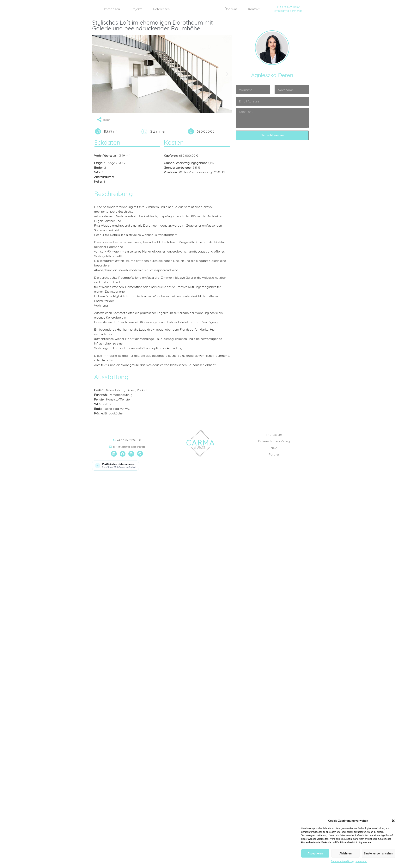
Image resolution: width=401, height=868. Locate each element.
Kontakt (254, 9)
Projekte (137, 9)
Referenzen (161, 9)
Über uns (231, 9)
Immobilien (112, 9)
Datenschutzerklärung (342, 861)
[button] (393, 821)
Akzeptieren (315, 853)
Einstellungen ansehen (378, 853)
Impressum (361, 861)
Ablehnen (346, 853)
